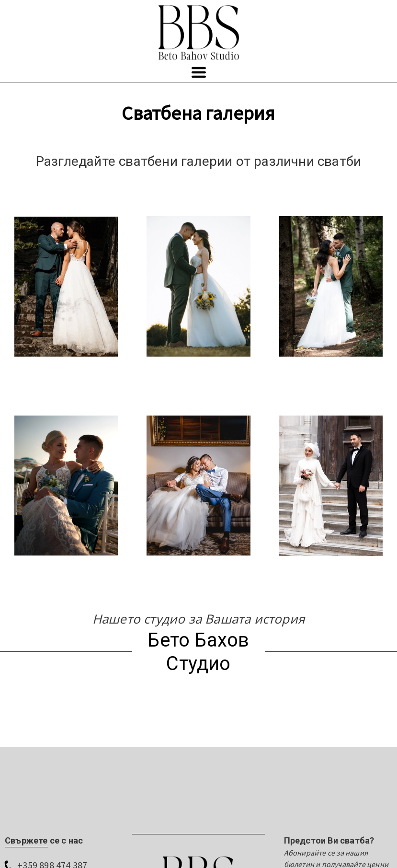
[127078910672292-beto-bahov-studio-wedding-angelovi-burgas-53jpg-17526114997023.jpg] (66, 486)
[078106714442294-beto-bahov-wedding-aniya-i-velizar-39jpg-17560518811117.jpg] (198, 286)
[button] (199, 72)
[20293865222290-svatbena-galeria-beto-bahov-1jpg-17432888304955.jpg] (66, 287)
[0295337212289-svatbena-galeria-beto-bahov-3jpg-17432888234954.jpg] (331, 286)
